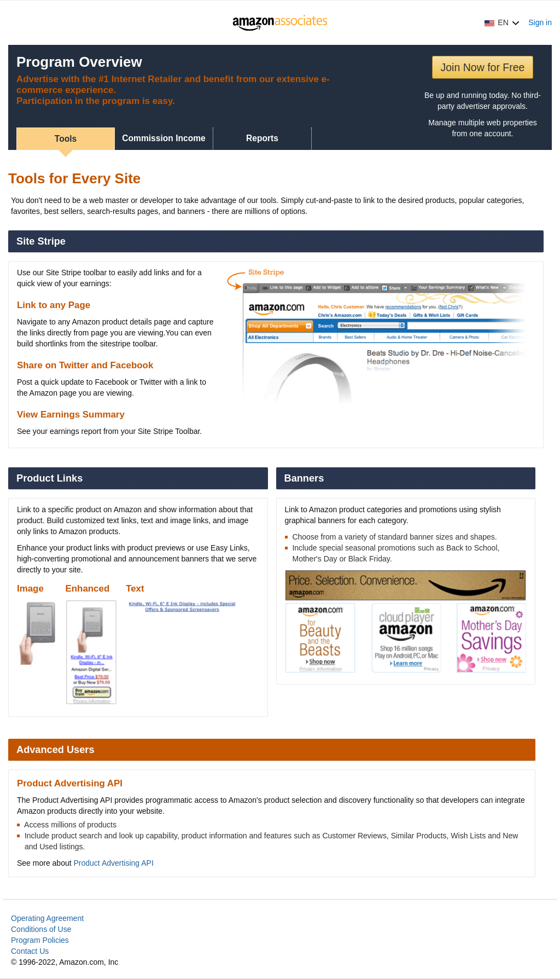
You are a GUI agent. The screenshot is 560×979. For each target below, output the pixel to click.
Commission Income (164, 138)
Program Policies (40, 940)
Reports (262, 138)
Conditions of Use (41, 929)
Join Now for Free (483, 67)
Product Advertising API (114, 863)
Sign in (540, 22)
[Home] (280, 22)
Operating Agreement (47, 918)
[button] (502, 22)
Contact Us (30, 951)
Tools (66, 139)
